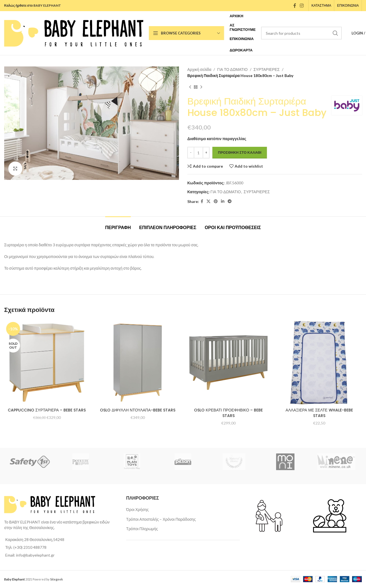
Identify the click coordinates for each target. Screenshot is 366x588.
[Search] (301, 33)
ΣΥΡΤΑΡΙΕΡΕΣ (266, 69)
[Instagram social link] (302, 6)
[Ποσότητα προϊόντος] (198, 153)
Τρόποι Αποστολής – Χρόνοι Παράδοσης (161, 519)
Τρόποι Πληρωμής (142, 529)
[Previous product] (190, 87)
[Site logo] (74, 33)
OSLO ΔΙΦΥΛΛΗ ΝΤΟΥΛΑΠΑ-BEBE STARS (137, 410)
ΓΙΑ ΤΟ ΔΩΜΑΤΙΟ (232, 69)
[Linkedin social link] (223, 201)
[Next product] (201, 87)
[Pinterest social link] (216, 201)
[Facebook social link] (295, 6)
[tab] (118, 225)
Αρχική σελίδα (199, 69)
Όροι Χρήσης (137, 509)
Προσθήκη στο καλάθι (240, 152)
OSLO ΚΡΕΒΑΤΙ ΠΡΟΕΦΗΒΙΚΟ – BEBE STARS (228, 413)
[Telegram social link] (230, 201)
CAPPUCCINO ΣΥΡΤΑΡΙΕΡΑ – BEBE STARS (47, 410)
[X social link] (208, 201)
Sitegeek (57, 579)
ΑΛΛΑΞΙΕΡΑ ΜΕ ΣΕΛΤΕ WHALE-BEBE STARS (319, 413)
